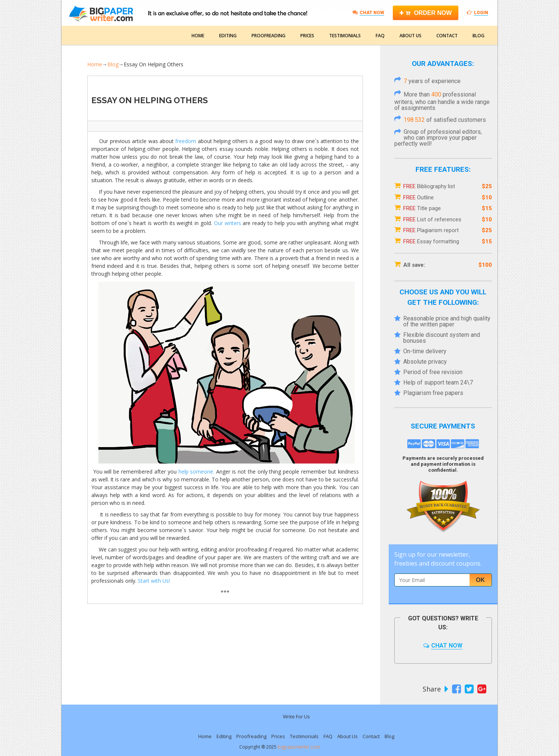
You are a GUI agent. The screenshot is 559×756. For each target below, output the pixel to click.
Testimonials (345, 36)
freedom (186, 141)
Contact (447, 36)
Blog (479, 36)
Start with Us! (155, 581)
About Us (410, 36)
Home (198, 36)
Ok (480, 580)
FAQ (380, 36)
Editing (228, 36)
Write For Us (296, 717)
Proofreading (269, 36)
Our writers (228, 223)
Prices (307, 36)
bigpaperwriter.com (299, 747)
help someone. (197, 472)
